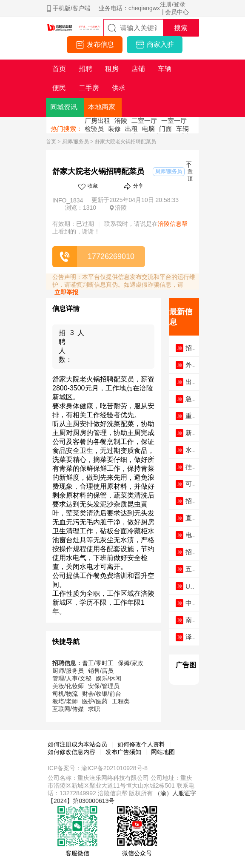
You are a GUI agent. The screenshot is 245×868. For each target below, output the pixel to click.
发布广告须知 (123, 752)
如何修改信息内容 (71, 752)
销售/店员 (101, 671)
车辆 (182, 129)
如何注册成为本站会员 (77, 744)
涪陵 (121, 121)
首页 (51, 142)
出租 (131, 129)
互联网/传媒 (68, 709)
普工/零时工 (98, 663)
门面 (165, 129)
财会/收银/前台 (102, 694)
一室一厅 (174, 121)
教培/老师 (65, 701)
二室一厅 (144, 121)
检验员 (94, 129)
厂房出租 (97, 121)
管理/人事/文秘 (72, 678)
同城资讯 (64, 107)
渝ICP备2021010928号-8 (114, 768)
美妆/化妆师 (68, 686)
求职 (94, 709)
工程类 (121, 701)
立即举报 (66, 292)
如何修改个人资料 (141, 744)
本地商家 (102, 107)
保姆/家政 (131, 663)
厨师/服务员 (75, 142)
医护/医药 (95, 701)
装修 (114, 129)
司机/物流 (65, 694)
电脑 (148, 129)
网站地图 (163, 752)
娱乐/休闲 (108, 678)
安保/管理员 (104, 686)
